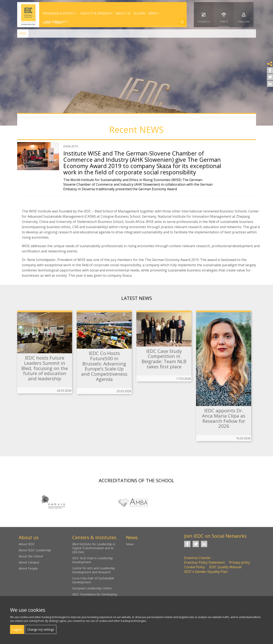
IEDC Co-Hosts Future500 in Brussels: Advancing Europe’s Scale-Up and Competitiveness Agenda (104, 366)
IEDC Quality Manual (225, 567)
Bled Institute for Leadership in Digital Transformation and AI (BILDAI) (94, 548)
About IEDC (27, 544)
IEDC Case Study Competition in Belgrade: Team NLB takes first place (164, 359)
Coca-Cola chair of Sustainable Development (93, 580)
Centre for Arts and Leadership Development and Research (94, 570)
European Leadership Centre (92, 588)
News (23, 33)
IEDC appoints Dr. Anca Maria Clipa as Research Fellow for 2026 (224, 418)
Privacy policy (239, 562)
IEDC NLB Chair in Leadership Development (93, 560)
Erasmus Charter (197, 558)
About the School (31, 556)
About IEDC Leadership (35, 550)
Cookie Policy (195, 567)
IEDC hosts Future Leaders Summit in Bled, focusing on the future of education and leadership (45, 368)
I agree (17, 629)
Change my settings (41, 629)
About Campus (29, 562)
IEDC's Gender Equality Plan (206, 572)
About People (28, 568)
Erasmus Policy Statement (204, 562)
